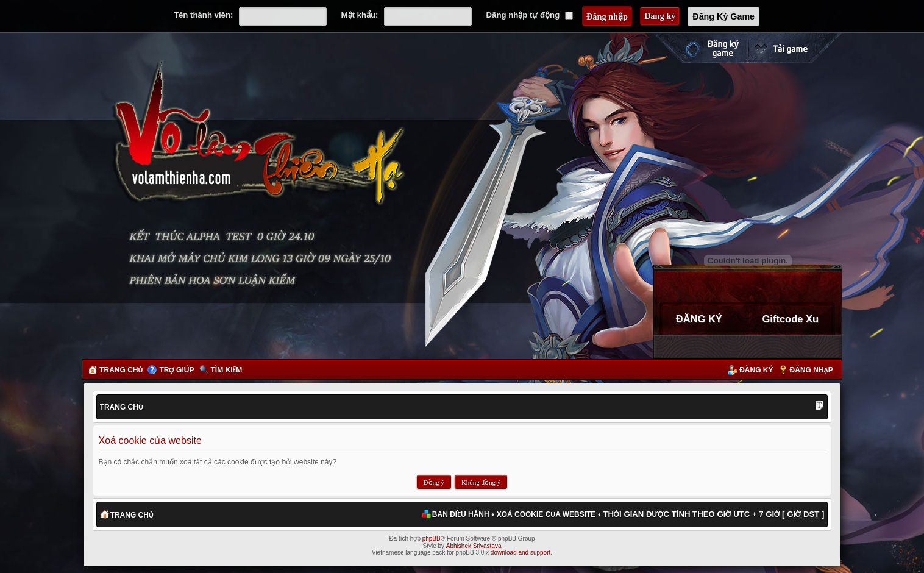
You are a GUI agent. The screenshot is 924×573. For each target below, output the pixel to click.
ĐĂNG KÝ (699, 319)
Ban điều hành (461, 514)
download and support (521, 553)
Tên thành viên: (203, 15)
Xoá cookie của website (546, 514)
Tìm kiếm (227, 370)
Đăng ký (756, 370)
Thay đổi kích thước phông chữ (819, 407)
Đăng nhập (812, 370)
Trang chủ (121, 370)
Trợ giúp (176, 370)
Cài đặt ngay (795, 48)
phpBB (432, 539)
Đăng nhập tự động (530, 15)
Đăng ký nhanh (700, 48)
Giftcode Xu (791, 319)
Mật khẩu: (360, 15)
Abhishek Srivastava (474, 546)
